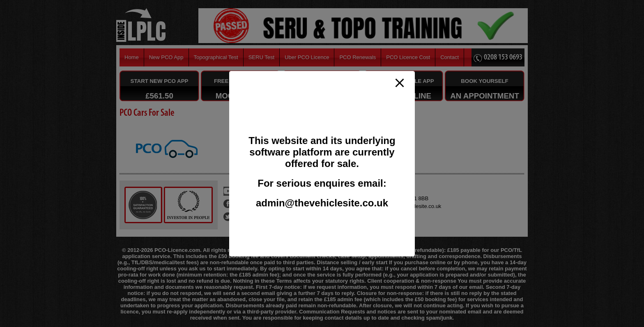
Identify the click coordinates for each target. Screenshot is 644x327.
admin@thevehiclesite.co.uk (322, 203)
